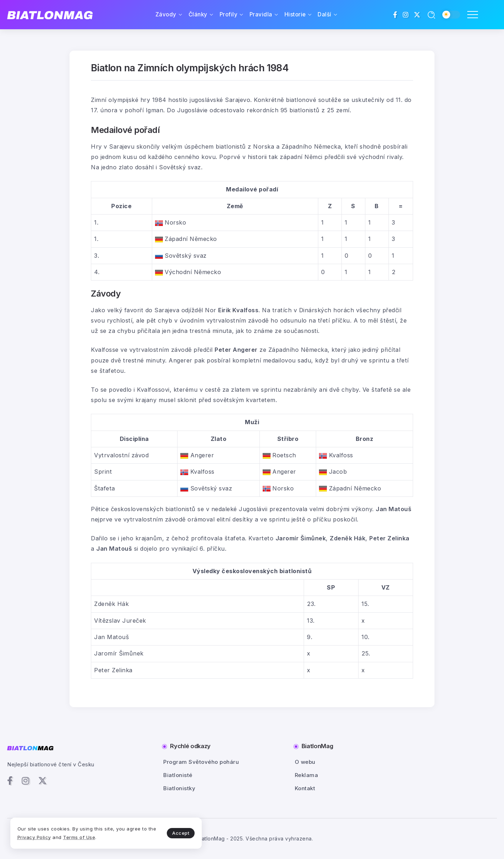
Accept (168, 833)
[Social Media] (395, 15)
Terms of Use (89, 837)
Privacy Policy (44, 837)
